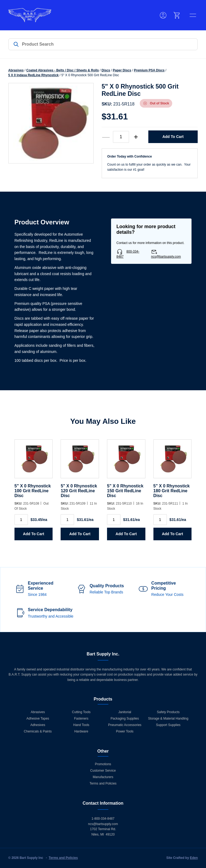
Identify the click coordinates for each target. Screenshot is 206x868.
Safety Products (168, 712)
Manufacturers (103, 777)
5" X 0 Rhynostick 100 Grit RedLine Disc (33, 491)
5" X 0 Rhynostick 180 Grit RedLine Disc (172, 491)
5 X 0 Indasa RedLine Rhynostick (34, 75)
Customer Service (103, 771)
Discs (106, 70)
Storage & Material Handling (168, 719)
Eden (194, 858)
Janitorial (125, 712)
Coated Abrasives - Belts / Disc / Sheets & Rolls (62, 70)
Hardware (81, 731)
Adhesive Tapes (38, 719)
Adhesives (38, 725)
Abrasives (16, 70)
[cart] (177, 15)
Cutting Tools (81, 712)
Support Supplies (168, 725)
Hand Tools (81, 725)
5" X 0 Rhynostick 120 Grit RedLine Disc (79, 491)
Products (103, 699)
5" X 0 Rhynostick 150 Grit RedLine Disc (125, 491)
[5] (34, 462)
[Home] (30, 15)
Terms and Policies (103, 783)
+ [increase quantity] (136, 137)
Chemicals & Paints (38, 731)
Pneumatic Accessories (125, 725)
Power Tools (125, 731)
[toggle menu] (193, 15)
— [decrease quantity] (106, 137)
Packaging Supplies (125, 719)
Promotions (103, 764)
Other (103, 751)
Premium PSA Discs (149, 70)
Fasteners (81, 719)
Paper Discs (122, 70)
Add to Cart (173, 137)
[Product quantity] (121, 137)
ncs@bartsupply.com (166, 257)
